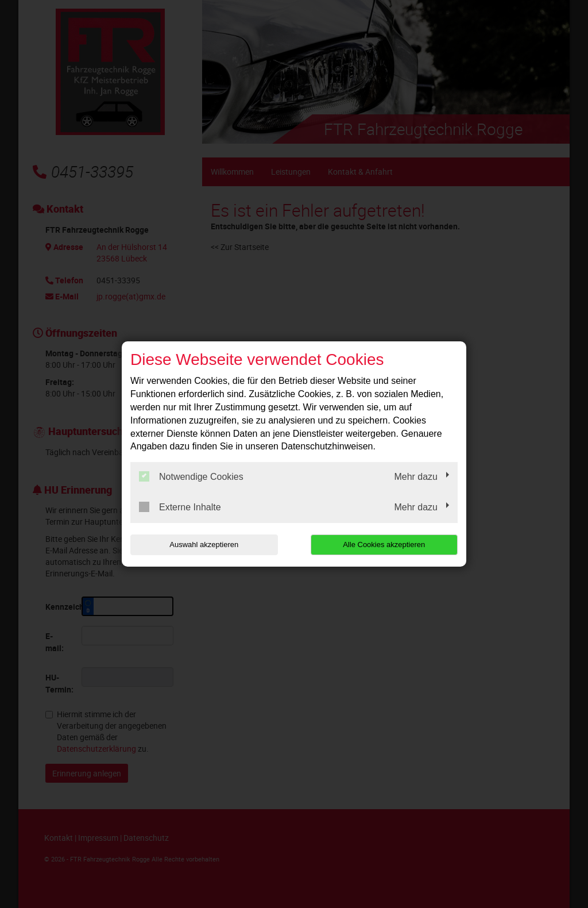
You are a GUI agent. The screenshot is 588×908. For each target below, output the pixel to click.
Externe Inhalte (180, 507)
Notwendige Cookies (191, 476)
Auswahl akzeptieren (204, 545)
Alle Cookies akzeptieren (384, 545)
